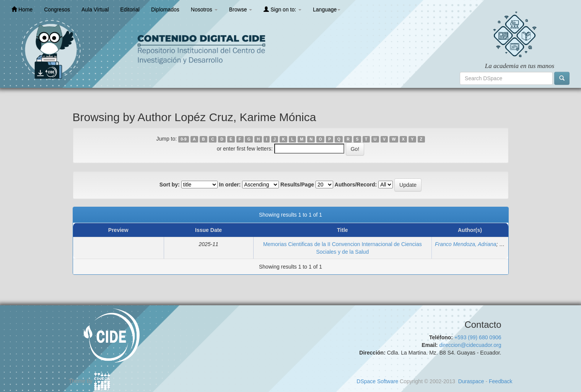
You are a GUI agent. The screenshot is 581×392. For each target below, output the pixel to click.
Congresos (57, 10)
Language (327, 10)
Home (22, 9)
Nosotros (204, 10)
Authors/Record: (356, 185)
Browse (241, 10)
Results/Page (297, 185)
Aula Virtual (95, 10)
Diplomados (165, 10)
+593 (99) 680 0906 (478, 337)
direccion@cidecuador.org (470, 345)
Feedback (500, 381)
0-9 (183, 139)
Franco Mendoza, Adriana (466, 244)
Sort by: (170, 185)
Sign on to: (282, 9)
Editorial (130, 10)
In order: (230, 185)
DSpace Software (377, 381)
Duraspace (471, 381)
